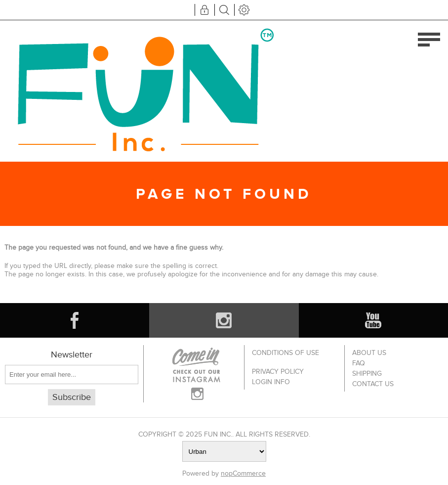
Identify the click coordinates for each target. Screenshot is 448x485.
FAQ (359, 363)
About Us (369, 353)
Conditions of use (285, 353)
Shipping (367, 374)
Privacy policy (278, 372)
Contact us (373, 384)
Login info (271, 382)
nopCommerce (243, 473)
